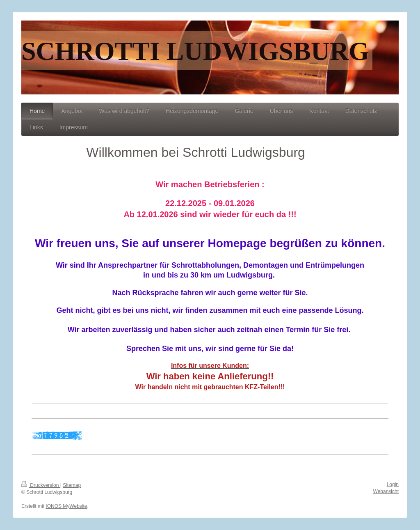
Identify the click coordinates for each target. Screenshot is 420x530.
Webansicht (386, 491)
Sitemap (72, 485)
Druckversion (41, 485)
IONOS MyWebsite (66, 506)
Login (393, 484)
